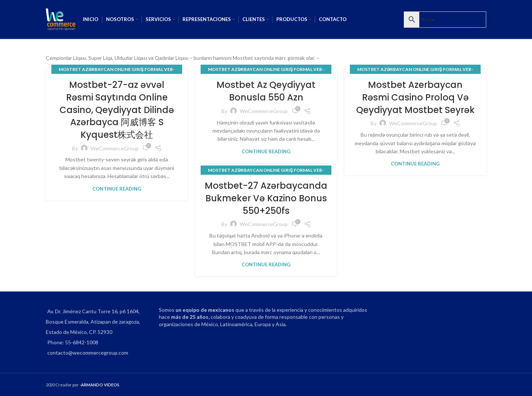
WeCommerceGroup (115, 148)
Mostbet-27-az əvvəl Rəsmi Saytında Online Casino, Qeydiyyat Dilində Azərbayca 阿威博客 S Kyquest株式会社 (117, 110)
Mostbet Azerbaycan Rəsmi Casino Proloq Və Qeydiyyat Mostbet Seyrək (415, 97)
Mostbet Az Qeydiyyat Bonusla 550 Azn (266, 91)
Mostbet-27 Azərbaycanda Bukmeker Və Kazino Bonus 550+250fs (266, 198)
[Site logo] (61, 19)
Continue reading (117, 189)
